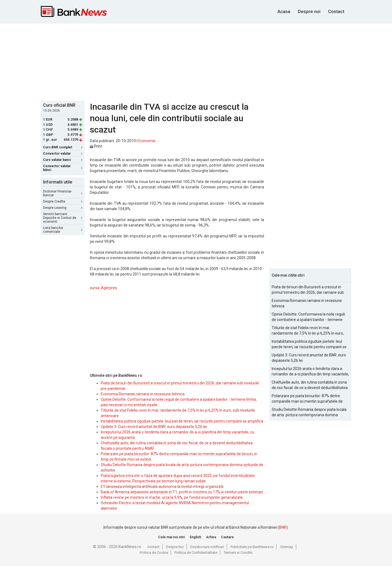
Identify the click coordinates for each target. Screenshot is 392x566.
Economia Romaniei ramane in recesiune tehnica (143, 394)
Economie (147, 141)
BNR (283, 527)
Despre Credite (63, 201)
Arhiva (211, 537)
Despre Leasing (63, 208)
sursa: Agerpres (103, 288)
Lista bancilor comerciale (63, 230)
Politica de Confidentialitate (196, 553)
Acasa (284, 11)
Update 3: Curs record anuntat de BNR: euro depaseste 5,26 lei (154, 427)
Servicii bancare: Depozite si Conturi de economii (63, 218)
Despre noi (309, 11)
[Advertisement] (196, 62)
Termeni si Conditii (238, 553)
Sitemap (287, 547)
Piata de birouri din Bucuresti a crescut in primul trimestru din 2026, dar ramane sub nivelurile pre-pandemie (308, 290)
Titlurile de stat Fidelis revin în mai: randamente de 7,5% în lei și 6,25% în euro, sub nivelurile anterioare (308, 331)
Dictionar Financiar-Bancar (63, 193)
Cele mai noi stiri (171, 537)
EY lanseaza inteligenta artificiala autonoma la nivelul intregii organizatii (162, 487)
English (195, 537)
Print (96, 146)
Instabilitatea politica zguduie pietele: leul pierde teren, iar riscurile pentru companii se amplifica (182, 421)
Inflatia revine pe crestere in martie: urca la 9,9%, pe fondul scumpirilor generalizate (172, 497)
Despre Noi (175, 547)
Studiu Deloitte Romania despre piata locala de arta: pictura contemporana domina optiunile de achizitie (309, 412)
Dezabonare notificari (207, 547)
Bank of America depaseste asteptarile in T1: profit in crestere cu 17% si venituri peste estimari (182, 492)
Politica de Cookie (154, 553)
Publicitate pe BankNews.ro (252, 547)
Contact (336, 11)
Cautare (227, 537)
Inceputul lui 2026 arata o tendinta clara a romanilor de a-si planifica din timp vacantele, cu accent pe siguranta (310, 372)
